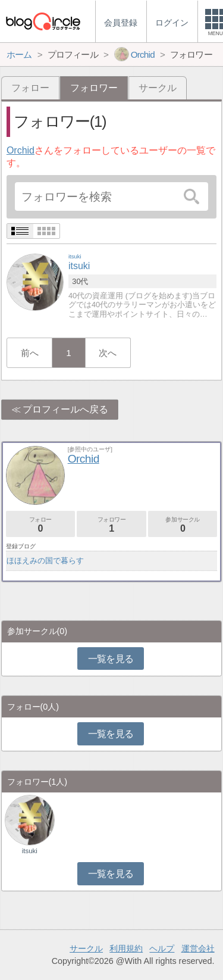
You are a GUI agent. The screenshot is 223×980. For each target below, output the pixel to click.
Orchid (21, 150)
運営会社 (198, 948)
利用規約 (126, 948)
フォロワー (111, 525)
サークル (158, 88)
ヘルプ (162, 948)
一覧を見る (111, 659)
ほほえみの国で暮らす (45, 561)
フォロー (30, 88)
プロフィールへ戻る (65, 409)
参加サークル (183, 525)
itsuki (30, 851)
